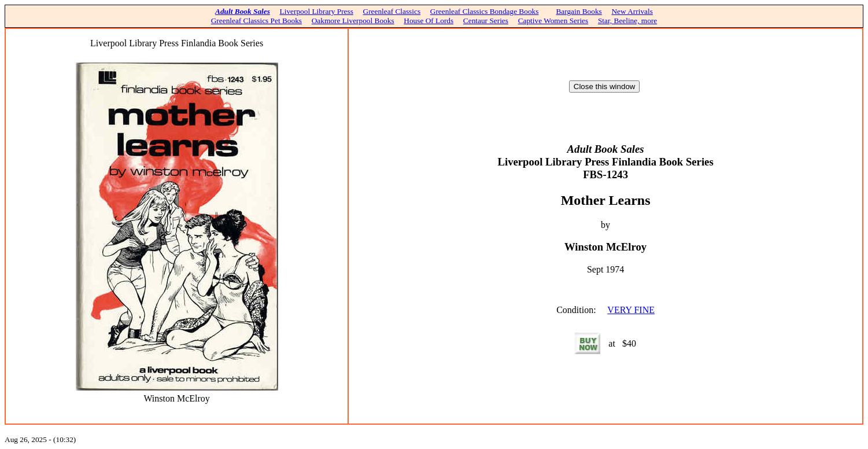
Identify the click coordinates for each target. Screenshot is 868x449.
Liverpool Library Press (317, 11)
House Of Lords (429, 21)
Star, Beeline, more (627, 21)
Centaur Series (486, 21)
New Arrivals (632, 11)
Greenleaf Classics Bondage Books (485, 11)
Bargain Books (579, 11)
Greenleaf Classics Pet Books (256, 21)
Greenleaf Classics (392, 11)
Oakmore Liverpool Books (353, 21)
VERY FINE (631, 310)
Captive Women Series (553, 21)
